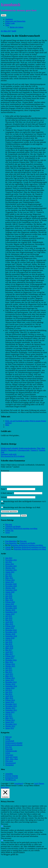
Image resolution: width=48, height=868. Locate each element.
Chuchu (8, 550)
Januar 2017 (10, 661)
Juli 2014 (9, 693)
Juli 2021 (9, 577)
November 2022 (11, 563)
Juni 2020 (9, 599)
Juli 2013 (9, 717)
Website (4, 500)
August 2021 (10, 575)
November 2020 (11, 589)
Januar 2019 (10, 631)
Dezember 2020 (11, 587)
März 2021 (9, 581)
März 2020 (9, 603)
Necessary (7, 829)
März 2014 (9, 701)
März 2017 (9, 657)
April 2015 (9, 677)
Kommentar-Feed (12, 780)
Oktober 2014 (10, 687)
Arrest (8, 535)
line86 (14, 31)
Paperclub (9, 752)
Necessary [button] (5, 827)
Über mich (9, 764)
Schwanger (9, 758)
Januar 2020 (10, 607)
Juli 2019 (9, 619)
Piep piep (9, 527)
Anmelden (9, 776)
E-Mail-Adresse (7, 496)
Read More (5, 790)
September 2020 (11, 593)
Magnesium (12, 450)
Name (4, 492)
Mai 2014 (9, 697)
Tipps (7, 25)
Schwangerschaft (23, 450)
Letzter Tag (9, 533)
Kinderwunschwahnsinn (27, 448)
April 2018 (9, 649)
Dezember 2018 (11, 633)
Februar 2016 (10, 667)
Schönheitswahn (11, 754)
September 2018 (11, 639)
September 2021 (11, 573)
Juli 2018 (9, 643)
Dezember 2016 (11, 663)
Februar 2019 (10, 629)
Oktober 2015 (10, 669)
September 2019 (11, 615)
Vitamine (42, 450)
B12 (6, 450)
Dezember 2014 (11, 685)
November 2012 (11, 727)
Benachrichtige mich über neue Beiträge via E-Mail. (22, 510)
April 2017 (9, 655)
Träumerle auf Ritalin (13, 529)
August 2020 (10, 595)
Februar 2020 (10, 605)
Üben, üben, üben (12, 762)
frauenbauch (11, 4)
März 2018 (9, 651)
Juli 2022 (9, 565)
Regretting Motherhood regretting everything (21, 531)
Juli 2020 (9, 597)
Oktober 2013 (10, 711)
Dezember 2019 (11, 609)
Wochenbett (10, 768)
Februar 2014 (10, 703)
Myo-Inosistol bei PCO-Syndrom (13, 456)
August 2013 (10, 715)
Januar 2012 (10, 731)
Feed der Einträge (12, 778)
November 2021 (11, 569)
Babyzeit (8, 740)
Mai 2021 (9, 579)
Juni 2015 (9, 673)
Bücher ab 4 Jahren (17, 27)
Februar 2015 (10, 681)
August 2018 (10, 641)
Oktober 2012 (10, 729)
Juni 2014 (9, 695)
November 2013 (11, 709)
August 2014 (10, 691)
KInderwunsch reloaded (9, 448)
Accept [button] (26, 788)
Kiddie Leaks (10, 23)
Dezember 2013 (11, 707)
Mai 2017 (9, 653)
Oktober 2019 (10, 613)
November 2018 (11, 635)
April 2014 (9, 699)
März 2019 (9, 627)
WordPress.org (11, 782)
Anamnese (9, 19)
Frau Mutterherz (11, 544)
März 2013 (9, 721)
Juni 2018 (9, 645)
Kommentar (5, 471)
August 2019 (10, 617)
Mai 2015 (9, 675)
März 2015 (9, 679)
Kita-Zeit (9, 750)
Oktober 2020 (10, 591)
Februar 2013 (10, 723)
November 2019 (11, 611)
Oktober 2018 (10, 637)
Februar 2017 (10, 659)
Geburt (8, 742)
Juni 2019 (9, 621)
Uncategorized (10, 766)
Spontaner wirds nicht (9, 454)
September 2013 (11, 713)
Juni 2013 (9, 719)
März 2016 (9, 665)
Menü (4, 15)
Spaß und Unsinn (11, 760)
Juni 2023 (9, 561)
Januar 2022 (10, 567)
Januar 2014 (10, 705)
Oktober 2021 (10, 571)
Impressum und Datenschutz (15, 21)
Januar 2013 (10, 725)
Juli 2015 (9, 671)
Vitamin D (34, 450)
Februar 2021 (10, 583)
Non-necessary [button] (6, 841)
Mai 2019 (9, 623)
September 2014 (11, 689)
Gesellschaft (10, 744)
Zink (3, 452)
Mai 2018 (9, 647)
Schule (8, 756)
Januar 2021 (10, 585)
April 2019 (9, 625)
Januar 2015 (10, 683)
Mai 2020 (9, 601)
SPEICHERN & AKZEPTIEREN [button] (13, 855)
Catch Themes (39, 786)
